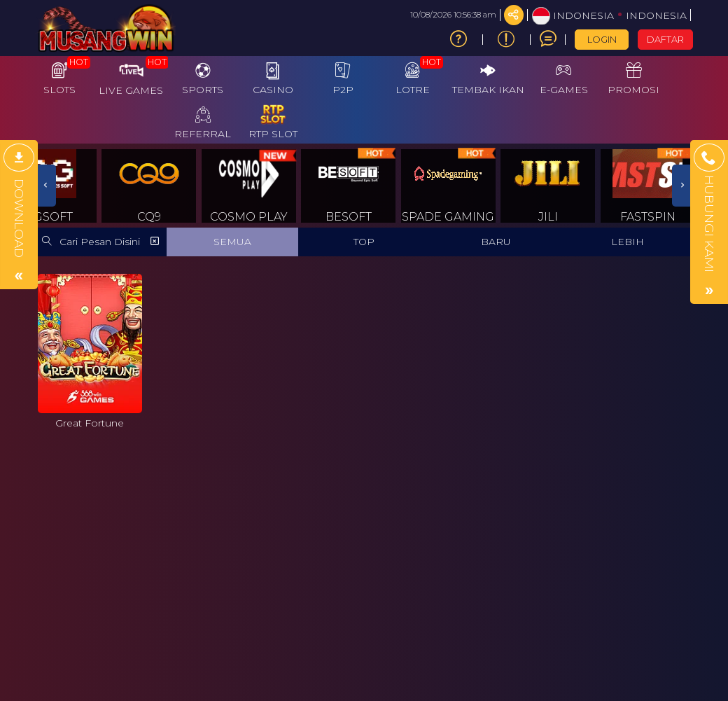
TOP (364, 242)
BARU (496, 242)
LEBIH (628, 242)
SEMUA (232, 242)
